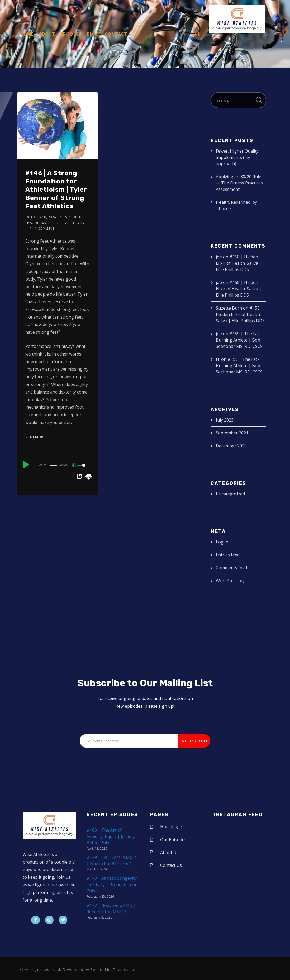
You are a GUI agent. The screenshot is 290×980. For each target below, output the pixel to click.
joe (59, 223)
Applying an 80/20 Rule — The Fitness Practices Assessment (239, 183)
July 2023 (225, 420)
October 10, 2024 (41, 217)
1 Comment (45, 228)
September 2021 (232, 433)
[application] (58, 465)
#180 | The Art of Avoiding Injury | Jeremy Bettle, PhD (111, 836)
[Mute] (74, 466)
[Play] (26, 465)
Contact (116, 34)
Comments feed (231, 568)
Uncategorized (230, 494)
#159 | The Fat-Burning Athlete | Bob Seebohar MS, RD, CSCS (239, 340)
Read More (35, 437)
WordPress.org (231, 581)
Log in (222, 542)
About (47, 34)
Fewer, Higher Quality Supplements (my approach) (237, 157)
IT (218, 359)
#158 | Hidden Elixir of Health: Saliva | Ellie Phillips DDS (239, 263)
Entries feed (228, 555)
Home (27, 34)
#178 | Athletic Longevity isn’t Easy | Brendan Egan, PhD (113, 884)
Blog (93, 34)
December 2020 (231, 446)
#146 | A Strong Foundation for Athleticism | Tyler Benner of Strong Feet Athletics (56, 190)
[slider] (53, 465)
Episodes (71, 34)
